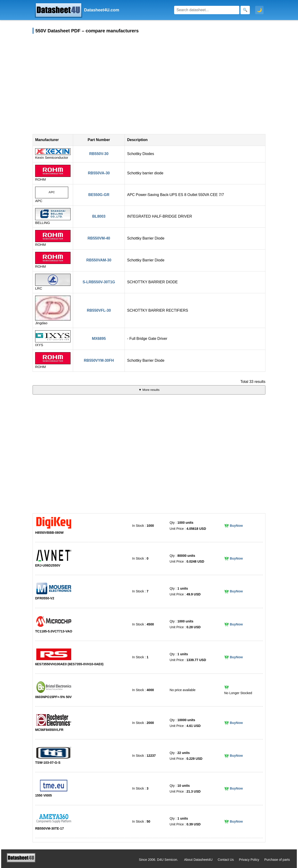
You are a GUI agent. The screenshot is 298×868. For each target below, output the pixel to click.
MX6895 (99, 339)
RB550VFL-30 (99, 310)
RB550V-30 (99, 154)
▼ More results (149, 390)
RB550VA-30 (99, 173)
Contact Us (226, 860)
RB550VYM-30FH (99, 360)
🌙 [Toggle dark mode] (259, 10)
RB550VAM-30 (99, 260)
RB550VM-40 (99, 238)
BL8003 (99, 216)
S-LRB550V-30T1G (99, 282)
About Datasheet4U (198, 860)
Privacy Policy (249, 860)
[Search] (207, 10)
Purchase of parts (277, 860)
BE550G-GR (99, 195)
